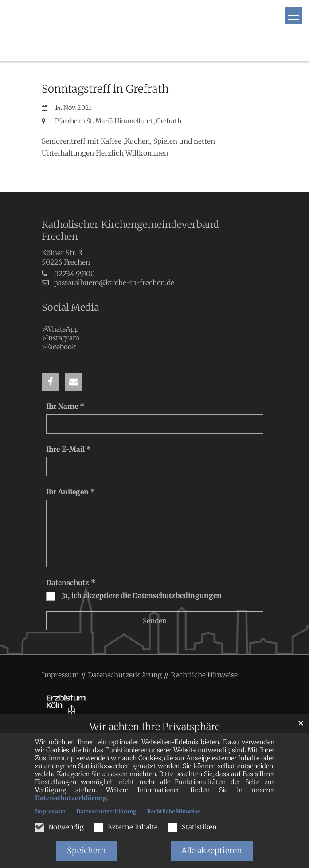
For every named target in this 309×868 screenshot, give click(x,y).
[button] (51, 363)
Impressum (50, 811)
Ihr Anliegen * (70, 473)
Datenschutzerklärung (71, 798)
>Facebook (59, 328)
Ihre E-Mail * (68, 430)
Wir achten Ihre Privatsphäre (155, 727)
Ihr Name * (65, 388)
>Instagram (61, 319)
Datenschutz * (71, 564)
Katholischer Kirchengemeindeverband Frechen (130, 212)
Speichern (86, 850)
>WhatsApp (60, 310)
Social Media (70, 288)
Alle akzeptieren (212, 850)
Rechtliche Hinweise (174, 811)
